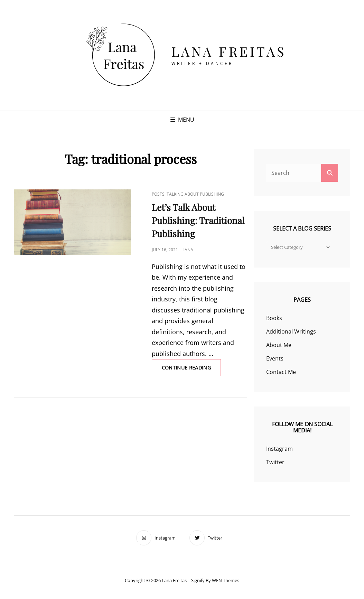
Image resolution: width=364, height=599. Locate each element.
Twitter (275, 462)
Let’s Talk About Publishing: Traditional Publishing (198, 220)
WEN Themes (226, 580)
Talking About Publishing (195, 194)
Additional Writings (291, 331)
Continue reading (192, 370)
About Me (279, 345)
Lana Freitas (229, 51)
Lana (188, 250)
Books (274, 318)
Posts (158, 194)
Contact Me (281, 372)
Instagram (279, 449)
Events (275, 358)
